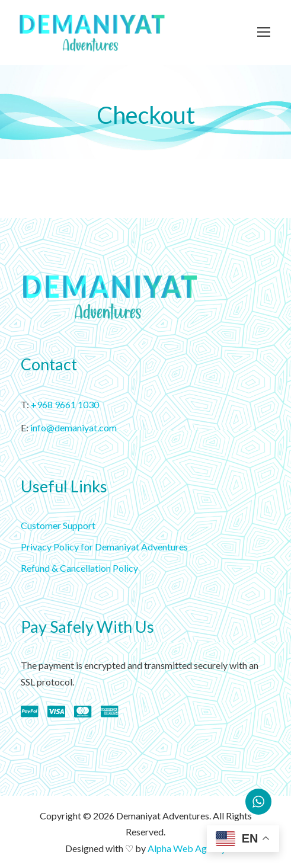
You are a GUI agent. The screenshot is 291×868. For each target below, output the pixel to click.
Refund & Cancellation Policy (79, 568)
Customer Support (58, 525)
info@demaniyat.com (73, 427)
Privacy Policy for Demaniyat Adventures (104, 547)
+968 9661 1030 (65, 404)
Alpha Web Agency (187, 848)
